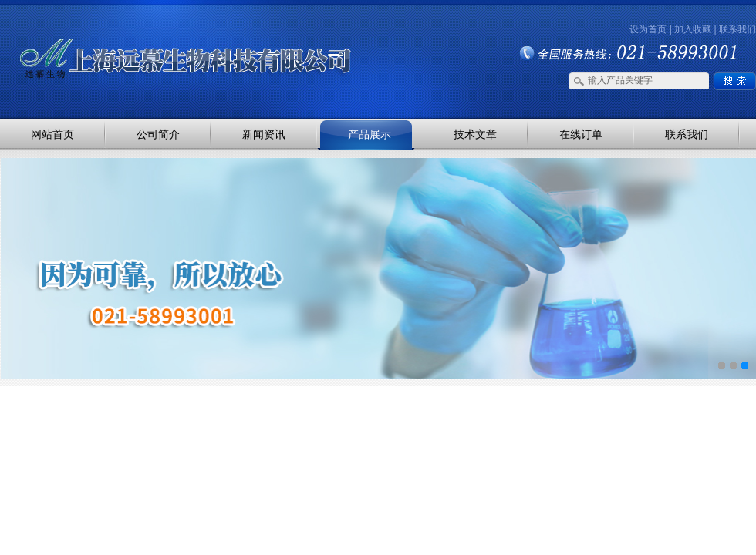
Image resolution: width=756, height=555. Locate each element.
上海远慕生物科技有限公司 (162, 33)
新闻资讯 (264, 134)
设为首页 (648, 29)
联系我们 (737, 29)
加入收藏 (693, 29)
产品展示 (370, 134)
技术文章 (475, 134)
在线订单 (581, 134)
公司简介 (158, 134)
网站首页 (52, 134)
